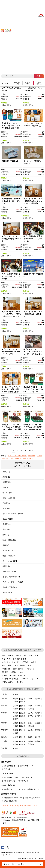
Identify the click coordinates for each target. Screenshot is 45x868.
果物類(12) (7, 477)
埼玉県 (37, 706)
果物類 (11, 655)
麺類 (10, 665)
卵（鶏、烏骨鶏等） (9, 675)
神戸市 (9, 105)
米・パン (32, 655)
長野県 (23, 716)
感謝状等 (5, 672)
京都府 (30, 723)
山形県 (15, 702)
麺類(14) (6, 535)
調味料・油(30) (8, 550)
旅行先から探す (6, 83)
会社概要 (19, 852)
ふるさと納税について (10, 777)
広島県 (37, 730)
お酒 (25, 659)
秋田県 (37, 699)
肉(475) (5, 487)
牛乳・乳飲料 (28, 458)
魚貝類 (19, 655)
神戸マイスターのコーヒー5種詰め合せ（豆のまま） (33, 314)
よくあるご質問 (23, 4)
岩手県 (23, 699)
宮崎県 (23, 744)
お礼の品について (28, 777)
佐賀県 (23, 741)
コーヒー (5, 458)
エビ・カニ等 (7, 659)
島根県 (23, 730)
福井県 (37, 713)
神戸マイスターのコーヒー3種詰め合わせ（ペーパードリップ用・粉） (33, 201)
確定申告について (8, 789)
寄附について (23, 781)
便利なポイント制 (27, 766)
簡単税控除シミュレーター (12, 798)
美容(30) (6, 545)
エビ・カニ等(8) (9, 498)
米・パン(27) (7, 493)
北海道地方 (5, 694)
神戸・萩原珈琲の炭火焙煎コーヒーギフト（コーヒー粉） (11, 276)
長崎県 (30, 741)
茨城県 (15, 706)
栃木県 (23, 706)
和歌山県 (31, 726)
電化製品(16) (7, 592)
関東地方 (4, 706)
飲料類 (34, 662)
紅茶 (11, 458)
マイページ (29, 4)
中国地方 (4, 730)
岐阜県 (30, 716)
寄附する (34, 4)
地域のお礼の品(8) (9, 572)
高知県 (37, 737)
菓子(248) (6, 529)
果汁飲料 (32, 456)
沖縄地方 (4, 748)
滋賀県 (23, 723)
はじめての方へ (17, 4)
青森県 (15, 699)
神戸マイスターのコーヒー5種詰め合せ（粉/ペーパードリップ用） (11, 352)
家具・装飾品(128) (10, 540)
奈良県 (23, 726)
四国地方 (4, 737)
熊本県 (37, 741)
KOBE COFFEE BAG (10, 161)
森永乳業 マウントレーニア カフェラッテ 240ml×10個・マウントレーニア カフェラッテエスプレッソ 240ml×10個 (33, 392)
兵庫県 (3, 105)
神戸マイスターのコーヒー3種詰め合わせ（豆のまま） (11, 239)
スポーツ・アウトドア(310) (13, 582)
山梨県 (15, 716)
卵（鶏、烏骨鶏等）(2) (11, 577)
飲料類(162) (7, 524)
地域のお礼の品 (17, 672)
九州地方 (4, 741)
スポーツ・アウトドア (30, 679)
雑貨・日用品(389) (10, 556)
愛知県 (15, 719)
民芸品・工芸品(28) (10, 587)
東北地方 (4, 699)
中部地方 (4, 713)
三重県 (15, 723)
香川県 (23, 737)
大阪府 (37, 723)
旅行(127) (6, 472)
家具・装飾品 (20, 665)
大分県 (15, 744)
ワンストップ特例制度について (30, 789)
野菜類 (17, 659)
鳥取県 (15, 730)
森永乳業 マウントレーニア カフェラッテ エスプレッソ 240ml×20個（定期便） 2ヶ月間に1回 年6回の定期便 (33, 429)
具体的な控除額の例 (9, 801)
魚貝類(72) (7, 482)
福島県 (23, 702)
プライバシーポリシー (32, 852)
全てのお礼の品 (39, 83)
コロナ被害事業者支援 (10, 679)
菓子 (3, 665)
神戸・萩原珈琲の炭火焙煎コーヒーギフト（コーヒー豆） (33, 239)
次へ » (31, 451)
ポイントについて (8, 781)
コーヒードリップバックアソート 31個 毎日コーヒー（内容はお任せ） (11, 389)
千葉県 (15, 709)
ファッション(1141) (10, 561)
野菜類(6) (6, 503)
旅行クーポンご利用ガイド (28, 83)
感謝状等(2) (7, 566)
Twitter (8, 847)
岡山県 (30, 730)
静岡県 (37, 716)
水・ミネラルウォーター (17, 456)
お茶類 (39, 456)
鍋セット (23, 675)
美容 (29, 665)
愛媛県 (30, 737)
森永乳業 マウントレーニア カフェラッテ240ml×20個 (11, 88)
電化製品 (20, 682)
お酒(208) (6, 508)
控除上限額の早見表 (33, 798)
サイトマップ (6, 855)
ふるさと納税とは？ (9, 766)
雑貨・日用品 (18, 669)
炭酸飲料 (18, 458)
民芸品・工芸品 (8, 682)
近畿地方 (4, 103)
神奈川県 (31, 709)
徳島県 (15, 737)
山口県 (15, 733)
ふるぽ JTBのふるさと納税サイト (8, 39)
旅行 (3, 655)
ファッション (31, 669)
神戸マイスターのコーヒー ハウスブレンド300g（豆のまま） (33, 88)
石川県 (30, 713)
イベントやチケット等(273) (13, 514)
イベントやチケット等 (10, 662)
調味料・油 (6, 669)
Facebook (3, 847)
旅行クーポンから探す (17, 83)
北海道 (15, 694)
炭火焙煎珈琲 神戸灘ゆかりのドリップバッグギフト (11, 201)
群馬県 (30, 706)
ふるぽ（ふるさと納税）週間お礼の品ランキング (20, 806)
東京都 (23, 709)
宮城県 (30, 699)
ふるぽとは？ (7, 769)
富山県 (23, 713)
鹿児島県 (31, 744)
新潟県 (15, 713)
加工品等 (25, 662)
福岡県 (15, 741)
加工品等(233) (8, 519)
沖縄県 (15, 748)
